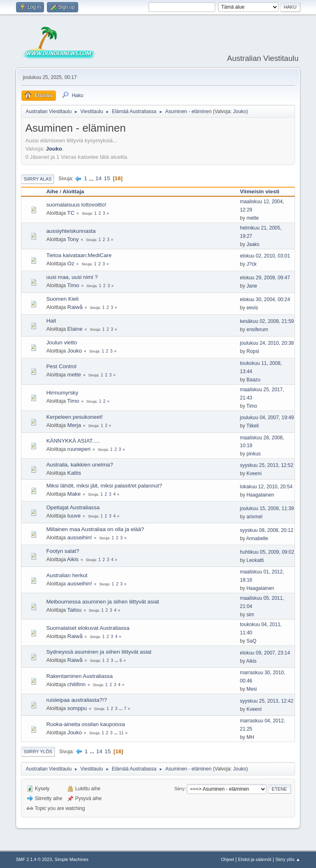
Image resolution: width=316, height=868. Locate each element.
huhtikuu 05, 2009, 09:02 (267, 552)
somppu (77, 708)
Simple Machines (72, 859)
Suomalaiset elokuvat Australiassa (88, 628)
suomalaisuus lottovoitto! (76, 205)
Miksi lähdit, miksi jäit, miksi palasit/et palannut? (104, 486)
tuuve (74, 516)
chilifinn (77, 684)
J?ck (252, 264)
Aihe (52, 191)
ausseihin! (80, 537)
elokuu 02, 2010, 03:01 (265, 256)
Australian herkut (67, 575)
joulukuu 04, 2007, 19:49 (267, 418)
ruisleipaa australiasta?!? (76, 700)
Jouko (239, 111)
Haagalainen (260, 495)
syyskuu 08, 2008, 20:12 (267, 530)
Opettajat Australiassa (73, 507)
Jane (252, 286)
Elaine (75, 329)
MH (250, 737)
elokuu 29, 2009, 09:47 (265, 278)
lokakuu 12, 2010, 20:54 (266, 487)
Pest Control (61, 366)
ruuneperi (79, 449)
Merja (74, 425)
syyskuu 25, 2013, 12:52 (267, 465)
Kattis (74, 473)
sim (250, 615)
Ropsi (253, 351)
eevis (252, 308)
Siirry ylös (38, 752)
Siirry (180, 789)
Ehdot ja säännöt (254, 859)
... (92, 178)
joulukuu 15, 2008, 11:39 (267, 508)
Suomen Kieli (62, 299)
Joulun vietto (62, 342)
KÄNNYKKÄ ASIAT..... (73, 441)
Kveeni (254, 473)
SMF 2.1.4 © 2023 (34, 859)
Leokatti (255, 560)
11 (121, 733)
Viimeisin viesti (260, 191)
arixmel (254, 517)
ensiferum (257, 330)
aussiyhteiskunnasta (71, 231)
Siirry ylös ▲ (288, 859)
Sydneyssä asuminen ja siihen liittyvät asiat (99, 652)
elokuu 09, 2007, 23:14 (265, 653)
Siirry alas (37, 179)
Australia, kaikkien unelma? (79, 465)
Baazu (253, 380)
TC (71, 213)
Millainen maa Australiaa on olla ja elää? (95, 529)
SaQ (251, 641)
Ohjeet (228, 859)
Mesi (252, 689)
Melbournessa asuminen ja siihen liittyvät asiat (102, 602)
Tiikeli (253, 426)
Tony (73, 239)
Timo (73, 285)
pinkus (254, 454)
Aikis (73, 559)
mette (253, 218)
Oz (71, 263)
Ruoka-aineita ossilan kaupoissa (85, 724)
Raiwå (75, 307)
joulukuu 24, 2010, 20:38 (267, 343)
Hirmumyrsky (62, 393)
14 (99, 178)
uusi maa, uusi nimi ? (72, 277)
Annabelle (257, 538)
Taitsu (74, 610)
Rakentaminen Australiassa (79, 676)
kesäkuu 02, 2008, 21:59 (267, 321)
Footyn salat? (63, 551)
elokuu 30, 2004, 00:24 (265, 299)
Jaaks (253, 244)
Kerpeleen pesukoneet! (74, 417)
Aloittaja (73, 191)
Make (74, 494)
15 (107, 178)
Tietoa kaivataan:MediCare (79, 255)
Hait (51, 321)
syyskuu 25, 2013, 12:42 (267, 701)
